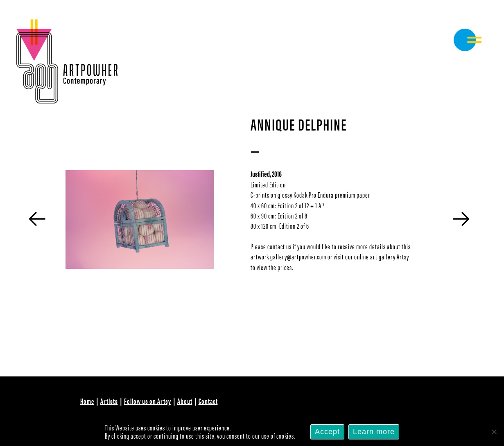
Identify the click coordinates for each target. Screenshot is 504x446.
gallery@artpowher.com (298, 256)
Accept (327, 432)
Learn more (374, 432)
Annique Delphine (299, 124)
